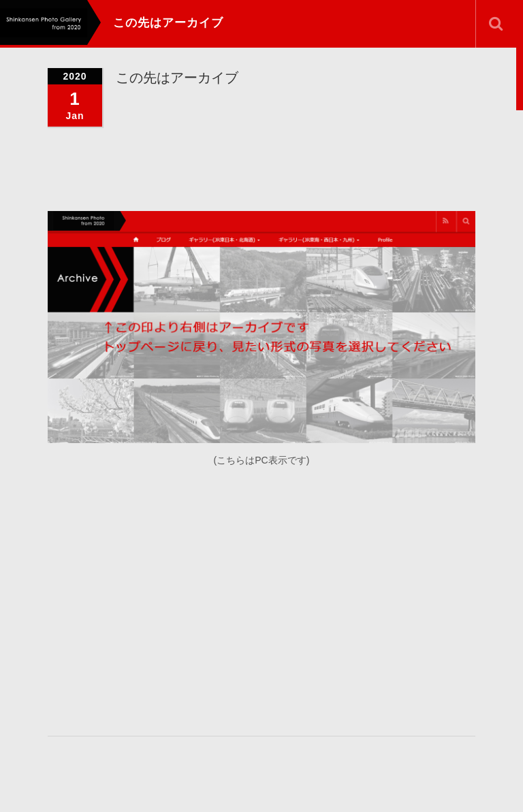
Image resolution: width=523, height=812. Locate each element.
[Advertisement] (285, 599)
